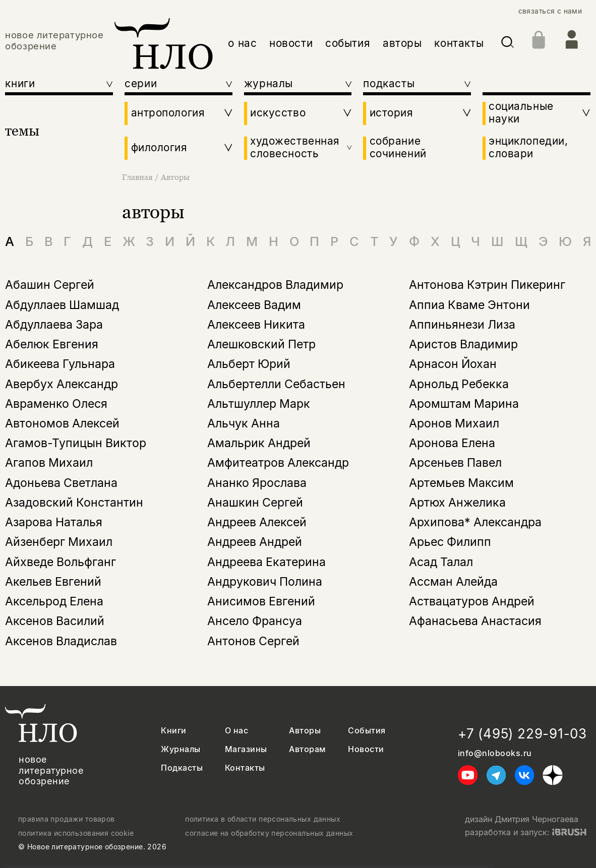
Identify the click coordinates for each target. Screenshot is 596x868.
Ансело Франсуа (255, 621)
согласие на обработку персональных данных (269, 833)
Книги (173, 731)
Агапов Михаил (49, 463)
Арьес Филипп (450, 542)
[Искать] (508, 44)
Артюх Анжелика (457, 503)
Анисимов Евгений (261, 601)
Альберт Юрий (249, 364)
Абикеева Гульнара (60, 364)
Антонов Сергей (253, 641)
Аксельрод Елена (54, 601)
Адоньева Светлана (61, 483)
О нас (236, 731)
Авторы (175, 177)
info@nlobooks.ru (495, 753)
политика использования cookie (76, 833)
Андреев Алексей (257, 522)
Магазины (246, 749)
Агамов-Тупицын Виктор (76, 443)
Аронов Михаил (454, 423)
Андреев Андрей (255, 542)
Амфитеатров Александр (278, 463)
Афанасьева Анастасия (475, 621)
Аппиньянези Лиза (462, 325)
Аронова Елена (452, 443)
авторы (402, 43)
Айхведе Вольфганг (61, 562)
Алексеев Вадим (254, 305)
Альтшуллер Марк (259, 404)
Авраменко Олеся (56, 404)
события (348, 43)
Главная (138, 177)
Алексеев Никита (256, 325)
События (367, 731)
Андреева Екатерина (266, 562)
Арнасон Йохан (453, 364)
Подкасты (182, 768)
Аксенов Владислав (61, 641)
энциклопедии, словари (528, 147)
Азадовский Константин (74, 503)
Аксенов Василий (55, 621)
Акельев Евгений (53, 582)
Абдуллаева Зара (54, 325)
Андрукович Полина (265, 582)
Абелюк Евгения (52, 344)
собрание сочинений (398, 147)
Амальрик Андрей (259, 443)
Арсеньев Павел (455, 463)
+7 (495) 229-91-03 (522, 734)
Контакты (245, 768)
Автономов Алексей (62, 423)
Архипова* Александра (475, 522)
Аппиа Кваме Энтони (469, 305)
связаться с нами (550, 11)
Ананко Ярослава (257, 483)
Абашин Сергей (50, 285)
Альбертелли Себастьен (276, 384)
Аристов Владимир (463, 344)
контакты (459, 43)
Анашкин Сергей (255, 503)
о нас (242, 43)
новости (291, 43)
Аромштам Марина (464, 404)
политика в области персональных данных (263, 819)
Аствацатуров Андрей (472, 601)
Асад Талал (441, 562)
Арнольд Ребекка (459, 384)
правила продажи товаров (67, 819)
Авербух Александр (62, 384)
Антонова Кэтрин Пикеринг (487, 285)
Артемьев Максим (461, 483)
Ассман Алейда (453, 582)
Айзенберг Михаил (59, 542)
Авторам (307, 749)
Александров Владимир (275, 285)
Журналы (181, 749)
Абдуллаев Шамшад (62, 305)
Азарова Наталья (54, 522)
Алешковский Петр (261, 344)
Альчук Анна (244, 423)
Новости (366, 749)
